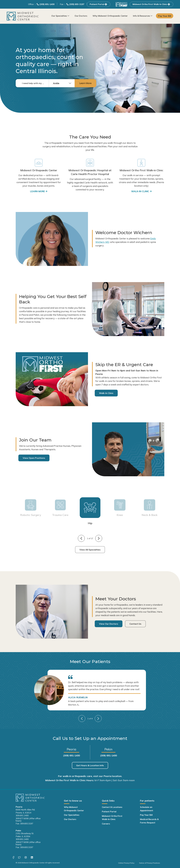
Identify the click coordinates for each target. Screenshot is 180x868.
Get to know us (73, 801)
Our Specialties (59, 16)
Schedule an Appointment (147, 809)
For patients (147, 801)
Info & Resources (141, 16)
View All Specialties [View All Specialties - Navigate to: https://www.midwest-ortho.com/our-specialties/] (90, 550)
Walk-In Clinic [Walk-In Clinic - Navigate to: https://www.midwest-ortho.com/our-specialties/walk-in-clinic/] (106, 393)
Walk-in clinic (140, 191)
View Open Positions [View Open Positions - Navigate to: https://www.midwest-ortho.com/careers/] (34, 458)
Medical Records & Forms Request (149, 821)
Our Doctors (81, 16)
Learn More (85, 83)
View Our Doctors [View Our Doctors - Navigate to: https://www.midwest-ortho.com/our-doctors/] (109, 624)
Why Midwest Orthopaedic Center (110, 16)
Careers (106, 824)
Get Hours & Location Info (90, 765)
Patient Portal (99, 4)
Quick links (108, 801)
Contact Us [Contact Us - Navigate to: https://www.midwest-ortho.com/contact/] (135, 624)
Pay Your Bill (165, 16)
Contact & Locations (112, 807)
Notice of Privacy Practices (150, 863)
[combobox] (62, 83)
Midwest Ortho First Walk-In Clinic (151, 4)
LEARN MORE (37, 191)
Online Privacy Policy (126, 863)
